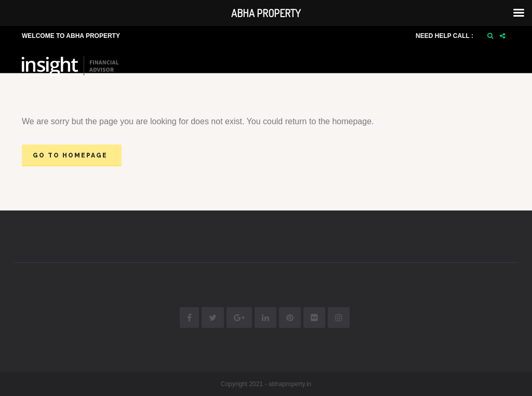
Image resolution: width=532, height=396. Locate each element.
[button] (490, 36)
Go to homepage (70, 155)
